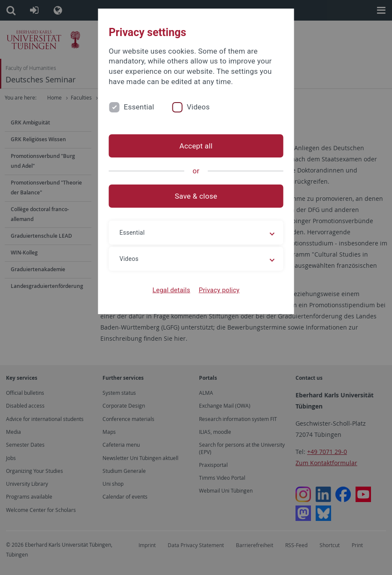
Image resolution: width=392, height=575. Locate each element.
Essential (139, 107)
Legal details (172, 290)
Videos (198, 107)
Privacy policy (219, 290)
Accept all (196, 146)
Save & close (196, 196)
